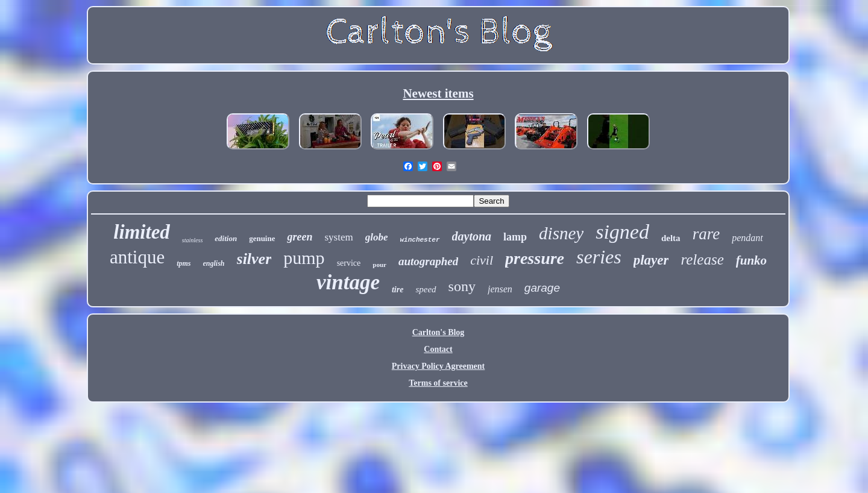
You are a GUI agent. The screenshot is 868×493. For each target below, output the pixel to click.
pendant (747, 238)
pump (304, 258)
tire (398, 290)
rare (706, 234)
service (349, 263)
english (214, 263)
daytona (472, 236)
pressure (535, 258)
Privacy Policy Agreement (438, 366)
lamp (515, 237)
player (651, 260)
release (702, 259)
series (599, 257)
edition (226, 238)
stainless (192, 240)
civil (482, 260)
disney (561, 233)
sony (462, 286)
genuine (262, 238)
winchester (420, 240)
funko (751, 260)
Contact (438, 349)
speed (426, 289)
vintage (348, 282)
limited (142, 232)
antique (137, 257)
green (300, 237)
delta (671, 238)
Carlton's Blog (439, 332)
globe (377, 237)
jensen (500, 289)
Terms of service (438, 383)
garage (542, 288)
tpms (184, 263)
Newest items (438, 93)
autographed (428, 261)
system (338, 237)
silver (254, 259)
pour (379, 265)
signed (622, 232)
